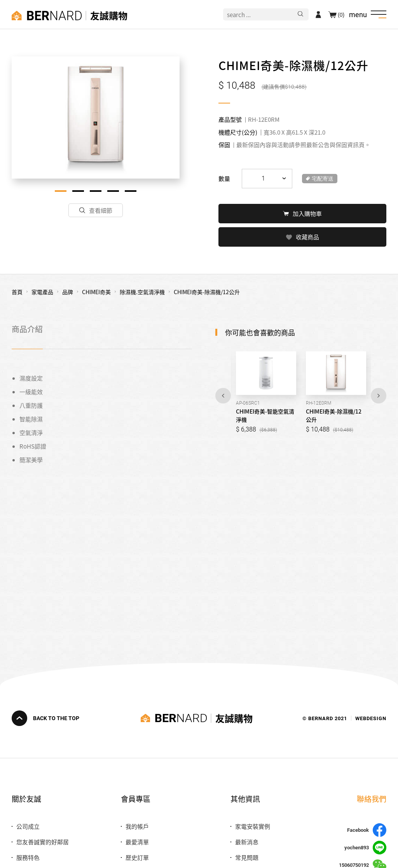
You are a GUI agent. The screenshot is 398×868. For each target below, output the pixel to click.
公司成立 (28, 826)
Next (379, 395)
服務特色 (28, 857)
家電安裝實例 (253, 826)
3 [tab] (96, 191)
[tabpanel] (96, 117)
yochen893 (365, 848)
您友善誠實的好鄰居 (43, 842)
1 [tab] (61, 191)
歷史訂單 (137, 857)
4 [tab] (113, 191)
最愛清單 (137, 842)
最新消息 (247, 842)
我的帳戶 (137, 826)
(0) (341, 14)
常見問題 (247, 857)
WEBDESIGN (371, 718)
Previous (223, 395)
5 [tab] (131, 191)
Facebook (367, 830)
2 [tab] (78, 191)
